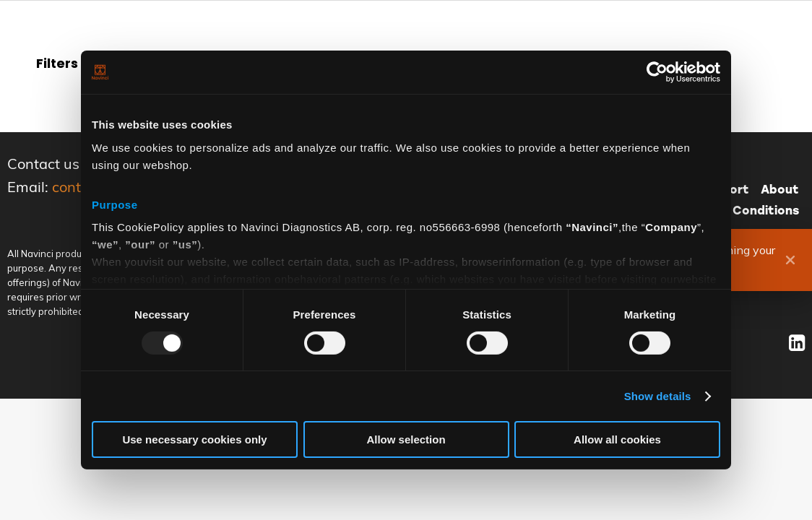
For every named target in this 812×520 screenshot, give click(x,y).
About (780, 190)
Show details (658, 396)
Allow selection (406, 439)
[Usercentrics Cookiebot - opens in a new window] (657, 72)
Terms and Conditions (733, 211)
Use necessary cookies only (194, 439)
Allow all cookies (617, 439)
